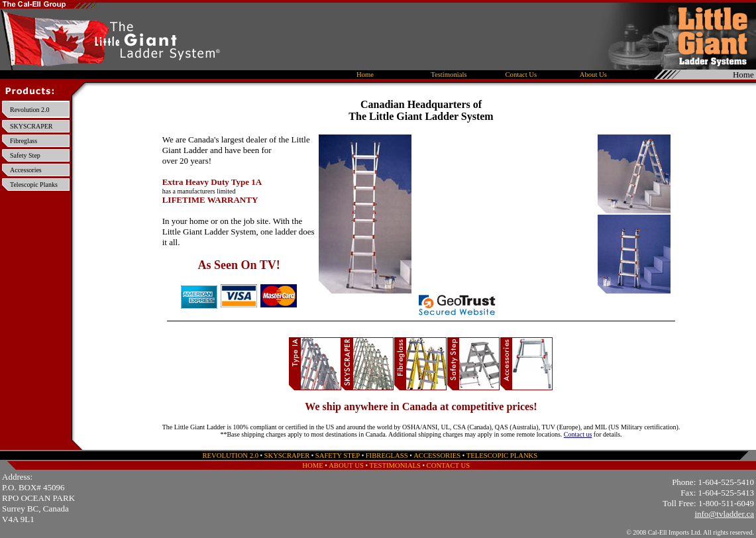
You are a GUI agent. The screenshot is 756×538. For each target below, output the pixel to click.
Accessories (26, 170)
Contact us (578, 434)
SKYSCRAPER (31, 126)
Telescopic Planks (34, 185)
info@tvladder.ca (724, 514)
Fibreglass (24, 141)
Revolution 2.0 (29, 110)
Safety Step (25, 155)
